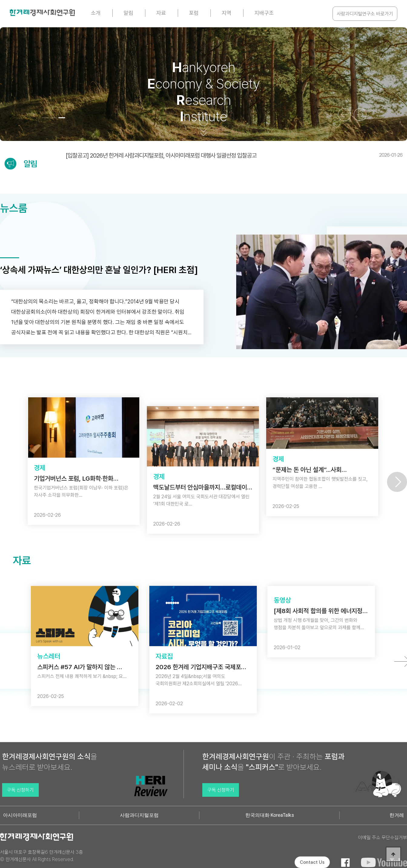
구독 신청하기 (20, 790)
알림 (128, 13)
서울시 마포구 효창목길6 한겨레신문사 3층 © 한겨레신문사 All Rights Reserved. (41, 856)
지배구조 (264, 13)
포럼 (194, 13)
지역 (227, 13)
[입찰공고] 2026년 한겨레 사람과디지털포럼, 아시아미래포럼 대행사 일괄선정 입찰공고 (234, 155)
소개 (96, 13)
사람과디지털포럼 (139, 815)
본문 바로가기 (0, 0)
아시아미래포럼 (20, 815)
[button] (45, 118)
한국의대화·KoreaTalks (270, 815)
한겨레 (397, 815)
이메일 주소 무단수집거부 (382, 838)
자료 (161, 13)
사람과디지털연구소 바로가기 (365, 14)
